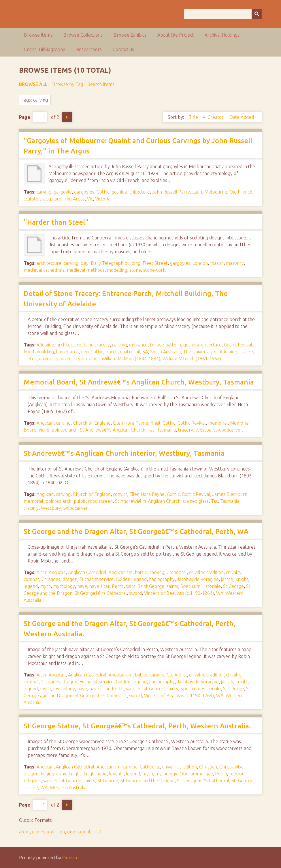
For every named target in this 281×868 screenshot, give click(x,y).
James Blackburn (230, 494)
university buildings (80, 359)
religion (237, 774)
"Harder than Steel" (56, 222)
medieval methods (86, 270)
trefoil (30, 359)
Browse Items (38, 35)
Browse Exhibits (130, 35)
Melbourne (216, 192)
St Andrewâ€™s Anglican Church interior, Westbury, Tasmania (124, 453)
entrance (138, 345)
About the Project (176, 35)
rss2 (97, 832)
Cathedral (177, 572)
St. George (242, 781)
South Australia (165, 352)
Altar (42, 572)
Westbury (205, 430)
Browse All (33, 84)
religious (32, 781)
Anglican (45, 423)
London (200, 263)
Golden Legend (131, 579)
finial (155, 423)
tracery (247, 352)
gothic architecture (131, 192)
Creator (216, 117)
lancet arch (67, 352)
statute (31, 788)
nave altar (99, 586)
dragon (70, 579)
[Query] (223, 14)
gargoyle (63, 192)
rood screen (100, 501)
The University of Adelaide (210, 352)
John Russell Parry (171, 192)
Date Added (242, 117)
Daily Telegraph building (116, 263)
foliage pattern (165, 345)
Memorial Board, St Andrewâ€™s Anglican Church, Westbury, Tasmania (139, 382)
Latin (197, 192)
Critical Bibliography (45, 49)
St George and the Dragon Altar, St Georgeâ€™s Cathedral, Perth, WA (136, 532)
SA (145, 352)
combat (31, 579)
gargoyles (84, 192)
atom (24, 832)
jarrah (227, 579)
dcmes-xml (43, 832)
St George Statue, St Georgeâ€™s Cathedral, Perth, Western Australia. (137, 726)
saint (131, 586)
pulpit (80, 501)
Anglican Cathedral (87, 572)
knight (242, 579)
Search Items (101, 84)
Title (194, 117)
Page (33, 117)
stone (135, 270)
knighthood (95, 774)
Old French (241, 192)
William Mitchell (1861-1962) (192, 359)
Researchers (89, 49)
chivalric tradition (206, 572)
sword (135, 593)
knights (116, 774)
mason (217, 263)
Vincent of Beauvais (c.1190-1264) (179, 593)
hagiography (162, 579)
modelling (117, 270)
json (61, 832)
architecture (49, 263)
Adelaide (45, 345)
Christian (208, 767)
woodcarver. (231, 430)
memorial (218, 423)
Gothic (103, 192)
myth (45, 586)
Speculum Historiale (201, 586)
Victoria (103, 199)
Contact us (123, 49)
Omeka (70, 858)
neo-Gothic (92, 352)
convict (120, 494)
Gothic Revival (238, 345)
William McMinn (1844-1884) (131, 359)
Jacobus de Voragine (198, 579)
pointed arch (65, 430)
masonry (235, 263)
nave (82, 586)
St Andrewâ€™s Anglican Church (113, 430)
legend (31, 586)
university (49, 359)
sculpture (52, 199)
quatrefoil (130, 352)
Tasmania (166, 430)
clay (85, 263)
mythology (64, 586)
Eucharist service (97, 579)
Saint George (151, 586)
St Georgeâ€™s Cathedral (101, 593)
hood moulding (39, 352)
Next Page (67, 117)
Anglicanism (121, 572)
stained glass (196, 501)
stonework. (155, 270)
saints (172, 586)
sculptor (32, 199)
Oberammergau (196, 774)
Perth (118, 586)
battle (141, 572)
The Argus (74, 199)
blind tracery (97, 345)
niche (44, 430)
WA (220, 593)
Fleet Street (155, 263)
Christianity (231, 767)
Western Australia (68, 788)
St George (233, 586)
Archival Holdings (222, 35)
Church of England (92, 423)
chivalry (234, 572)
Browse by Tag (68, 84)
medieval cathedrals (44, 270)
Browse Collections (83, 35)
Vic (90, 199)
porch (112, 352)
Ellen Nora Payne (131, 423)
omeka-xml (79, 832)
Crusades (51, 579)
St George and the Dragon (148, 781)
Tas (151, 430)
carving (44, 192)
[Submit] (257, 14)
